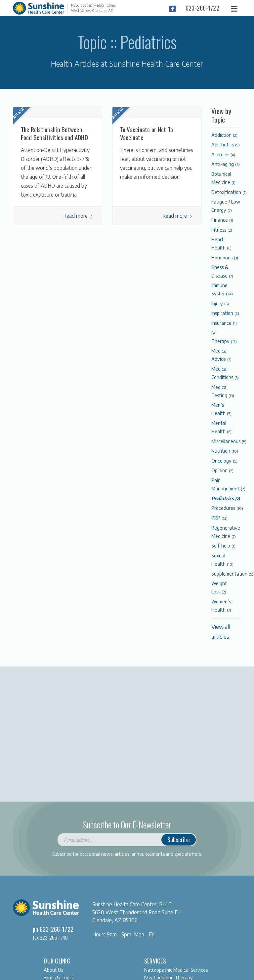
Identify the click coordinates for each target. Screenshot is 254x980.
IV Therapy (224, 337)
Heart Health (221, 243)
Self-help (223, 546)
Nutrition (225, 451)
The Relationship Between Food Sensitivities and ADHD (54, 133)
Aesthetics (226, 144)
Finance (222, 220)
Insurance (224, 323)
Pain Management (228, 484)
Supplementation (232, 574)
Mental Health (221, 427)
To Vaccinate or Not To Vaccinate (147, 133)
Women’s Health (221, 605)
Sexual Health (222, 560)
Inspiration (225, 313)
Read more (79, 216)
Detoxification (229, 192)
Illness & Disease (222, 271)
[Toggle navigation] (234, 9)
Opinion (222, 470)
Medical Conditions (225, 373)
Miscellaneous (229, 441)
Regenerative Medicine (226, 532)
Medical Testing (223, 391)
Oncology (224, 461)
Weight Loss (219, 587)
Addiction (224, 135)
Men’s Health (221, 409)
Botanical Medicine (223, 178)
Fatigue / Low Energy (226, 206)
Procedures (227, 508)
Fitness (222, 230)
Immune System (222, 289)
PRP (219, 518)
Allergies (223, 154)
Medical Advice (221, 355)
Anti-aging (226, 164)
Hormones (225, 257)
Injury (220, 303)
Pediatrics (226, 498)
